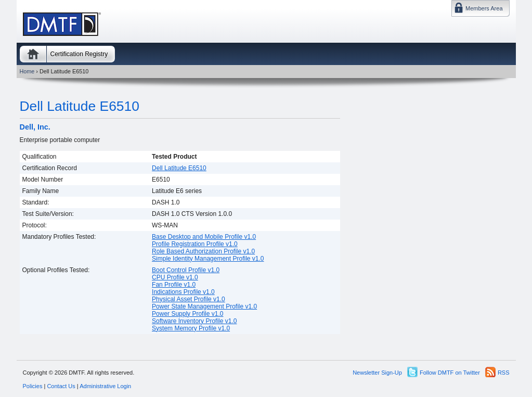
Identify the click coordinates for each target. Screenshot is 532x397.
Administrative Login (105, 386)
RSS (504, 373)
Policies (33, 386)
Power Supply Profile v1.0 (187, 314)
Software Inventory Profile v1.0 (194, 321)
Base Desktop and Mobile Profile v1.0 (204, 237)
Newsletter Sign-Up (377, 373)
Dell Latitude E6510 (80, 106)
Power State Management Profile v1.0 (204, 306)
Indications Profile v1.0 (183, 292)
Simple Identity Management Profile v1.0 (208, 259)
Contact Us (61, 386)
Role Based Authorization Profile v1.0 (203, 251)
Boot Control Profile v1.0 (186, 270)
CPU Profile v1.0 (175, 277)
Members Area (484, 8)
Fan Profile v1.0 (174, 285)
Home (33, 54)
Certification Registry (79, 54)
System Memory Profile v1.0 (191, 328)
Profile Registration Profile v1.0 (195, 244)
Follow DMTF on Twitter (450, 373)
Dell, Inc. (35, 127)
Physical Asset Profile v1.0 (189, 299)
